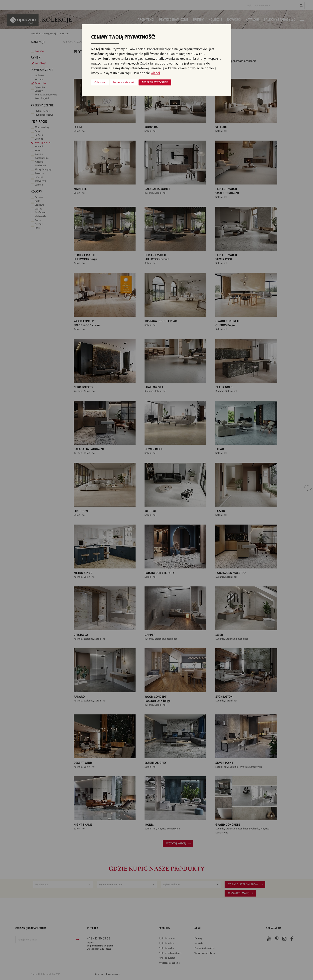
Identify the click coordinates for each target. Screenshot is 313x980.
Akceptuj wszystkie (155, 82)
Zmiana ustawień (124, 82)
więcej (155, 73)
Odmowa (100, 82)
